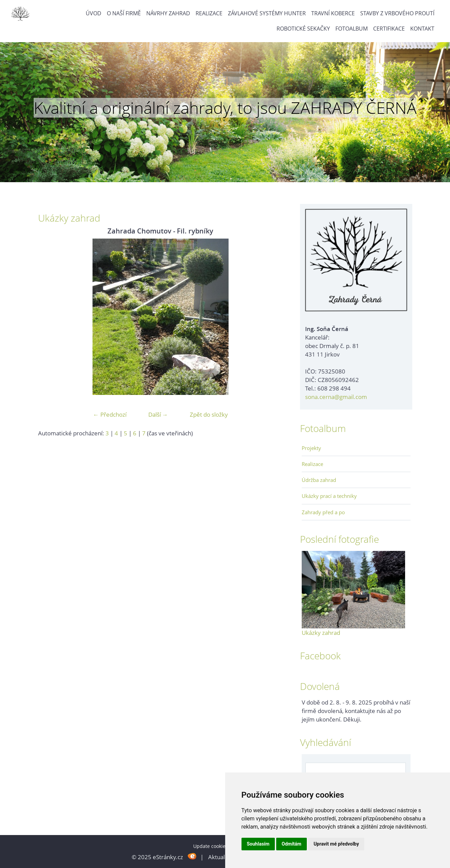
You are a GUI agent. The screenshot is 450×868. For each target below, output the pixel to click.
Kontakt (422, 29)
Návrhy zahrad (168, 13)
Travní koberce (333, 13)
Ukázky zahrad (321, 633)
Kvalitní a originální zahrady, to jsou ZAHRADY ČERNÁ (225, 108)
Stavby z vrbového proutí (397, 13)
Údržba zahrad (319, 480)
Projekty (311, 448)
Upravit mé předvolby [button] (336, 844)
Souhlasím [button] (258, 844)
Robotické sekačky (303, 29)
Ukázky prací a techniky (329, 496)
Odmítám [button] (291, 844)
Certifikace (389, 29)
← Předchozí (110, 414)
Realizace (209, 13)
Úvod (94, 13)
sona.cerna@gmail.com (336, 397)
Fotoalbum (352, 29)
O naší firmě (124, 13)
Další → (158, 414)
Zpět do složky (209, 414)
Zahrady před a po (323, 512)
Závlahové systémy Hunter (267, 13)
